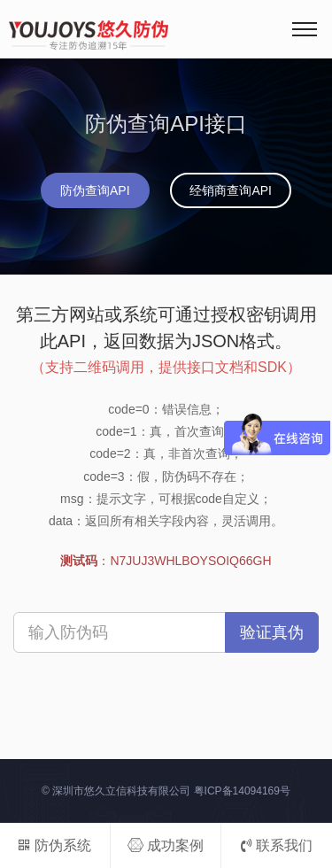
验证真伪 (272, 632)
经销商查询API (231, 190)
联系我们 (277, 845)
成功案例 (166, 845)
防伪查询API (95, 190)
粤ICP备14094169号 (242, 791)
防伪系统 (54, 845)
